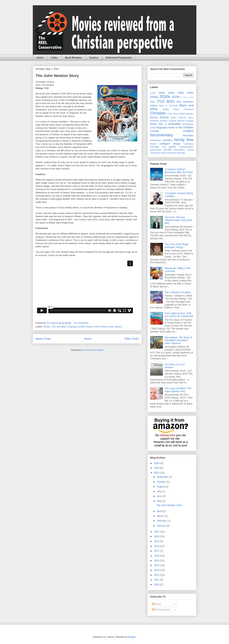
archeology (188, 124)
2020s (47, 327)
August (161, 487)
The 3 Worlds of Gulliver (178, 292)
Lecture (172, 121)
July (159, 491)
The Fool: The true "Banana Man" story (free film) (178, 220)
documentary (162, 135)
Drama (164, 117)
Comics (94, 58)
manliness (189, 144)
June (160, 496)
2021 (157, 532)
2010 (157, 584)
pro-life (168, 150)
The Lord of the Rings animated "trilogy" (177, 246)
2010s (165, 97)
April (160, 511)
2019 (157, 541)
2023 (157, 468)
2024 (157, 463)
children (188, 127)
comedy (155, 131)
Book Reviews (73, 58)
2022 (157, 473)
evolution (168, 140)
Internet (182, 118)
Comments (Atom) (94, 350)
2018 (157, 546)
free (111, 327)
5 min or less (187, 97)
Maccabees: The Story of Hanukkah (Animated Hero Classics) (178, 340)
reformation (179, 150)
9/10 (179, 102)
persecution (156, 150)
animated (61, 327)
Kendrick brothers (159, 121)
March (161, 516)
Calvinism (189, 109)
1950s (171, 93)
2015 (157, 561)
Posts (157, 604)
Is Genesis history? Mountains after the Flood (179, 171)
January (162, 526)
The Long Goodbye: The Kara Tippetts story (178, 390)
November (163, 477)
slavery (118, 327)
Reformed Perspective (119, 58)
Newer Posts (43, 339)
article (153, 128)
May (160, 501)
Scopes (190, 121)
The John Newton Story (57, 76)
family (179, 140)
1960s (181, 93)
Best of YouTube (168, 106)
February (162, 521)
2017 (157, 551)
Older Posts (132, 339)
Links (54, 58)
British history (85, 327)
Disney (154, 117)
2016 (157, 556)
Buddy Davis (171, 109)
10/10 (153, 93)
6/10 (153, 102)
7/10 (53, 327)
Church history (101, 327)
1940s (162, 93)
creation (188, 131)
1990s (190, 93)
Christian (158, 113)
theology (181, 153)
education (188, 135)
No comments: (82, 323)
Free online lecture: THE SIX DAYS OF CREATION (179, 315)
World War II (158, 124)
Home (40, 58)
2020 (157, 536)
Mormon (181, 121)
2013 (157, 570)
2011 (157, 580)
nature (172, 147)
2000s (154, 97)
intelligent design (170, 144)
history (153, 144)
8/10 (170, 101)
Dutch (174, 118)
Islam (191, 118)
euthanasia (156, 140)
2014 (157, 565)
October (162, 482)
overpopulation (186, 147)
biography (72, 327)
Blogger (132, 637)
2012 (157, 575)
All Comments (161, 610)
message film (158, 147)
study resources (168, 153)
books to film (175, 127)
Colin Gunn (173, 114)
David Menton (187, 114)
